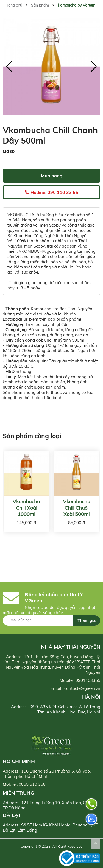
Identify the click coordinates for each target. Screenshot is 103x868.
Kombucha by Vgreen (76, 5)
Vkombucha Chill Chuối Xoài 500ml (77, 508)
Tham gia (87, 620)
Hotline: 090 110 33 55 (52, 192)
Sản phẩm (40, 5)
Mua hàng (52, 176)
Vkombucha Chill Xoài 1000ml (26, 508)
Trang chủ (14, 5)
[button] (94, 67)
